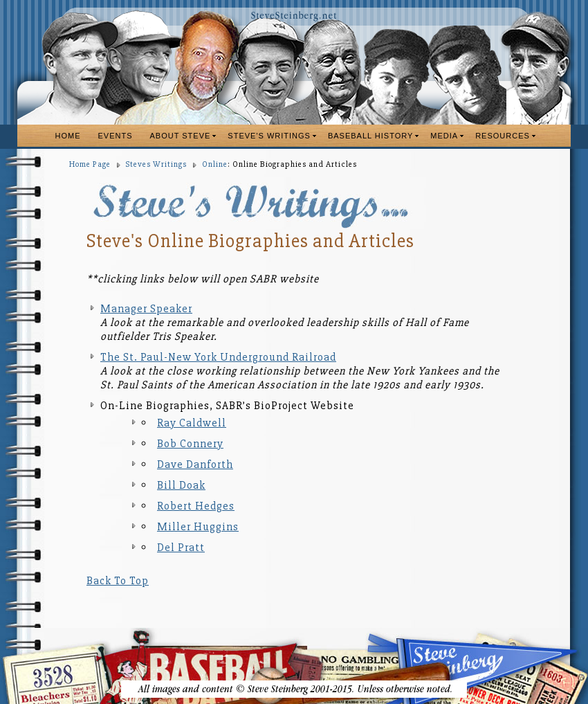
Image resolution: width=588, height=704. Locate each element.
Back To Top (118, 581)
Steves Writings (156, 164)
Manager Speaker (146, 309)
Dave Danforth (195, 464)
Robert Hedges (196, 506)
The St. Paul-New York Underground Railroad (218, 357)
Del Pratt (181, 548)
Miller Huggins (198, 527)
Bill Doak (181, 485)
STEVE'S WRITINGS (269, 136)
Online (215, 164)
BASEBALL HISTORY (370, 136)
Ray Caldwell (192, 423)
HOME (68, 136)
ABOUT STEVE (181, 136)
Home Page (90, 164)
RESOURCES (503, 136)
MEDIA (444, 136)
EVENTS (116, 136)
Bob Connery (190, 444)
